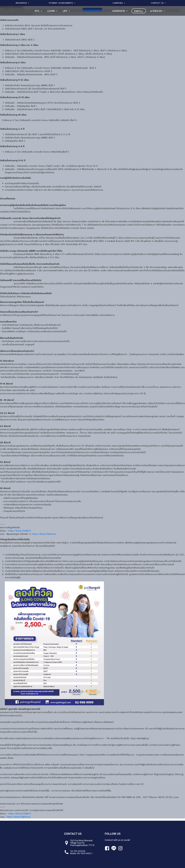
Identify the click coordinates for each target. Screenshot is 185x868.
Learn (53, 11)
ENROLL (139, 11)
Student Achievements (62, 3)
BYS (39, 11)
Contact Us (159, 3)
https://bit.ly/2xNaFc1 (19, 531)
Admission (120, 11)
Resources (23, 3)
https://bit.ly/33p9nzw (44, 534)
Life (67, 11)
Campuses (119, 3)
